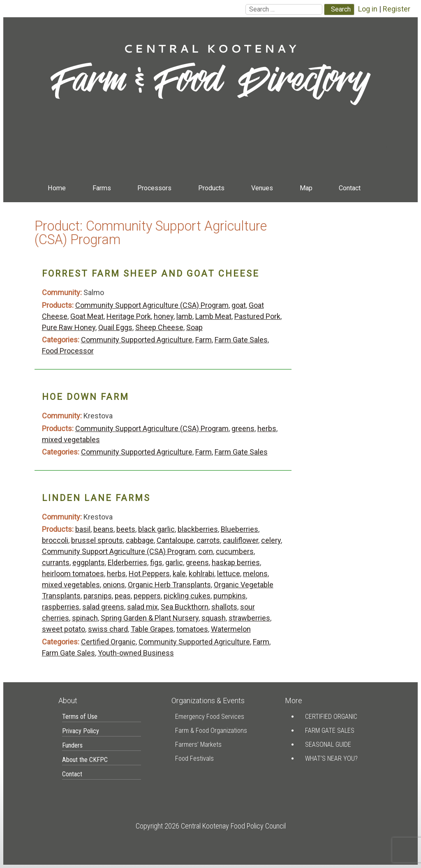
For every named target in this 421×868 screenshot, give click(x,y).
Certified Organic (108, 642)
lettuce (229, 574)
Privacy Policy (81, 731)
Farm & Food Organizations (211, 731)
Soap (194, 327)
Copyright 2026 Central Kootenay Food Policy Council (211, 826)
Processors (154, 188)
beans (103, 529)
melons (255, 574)
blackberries (198, 529)
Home (57, 188)
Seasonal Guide (328, 744)
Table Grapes (152, 629)
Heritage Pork (129, 316)
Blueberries (239, 529)
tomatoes (192, 629)
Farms (102, 188)
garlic (174, 562)
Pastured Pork (257, 316)
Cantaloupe (175, 540)
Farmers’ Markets (198, 744)
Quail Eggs (115, 327)
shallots (224, 607)
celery (271, 540)
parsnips (98, 596)
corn (206, 551)
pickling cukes (187, 596)
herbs (267, 428)
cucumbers (235, 551)
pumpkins (230, 596)
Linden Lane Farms (96, 498)
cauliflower (241, 540)
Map (306, 188)
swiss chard (108, 629)
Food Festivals (194, 758)
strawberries (249, 618)
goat (239, 305)
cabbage (140, 540)
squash (214, 618)
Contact (350, 188)
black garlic (156, 529)
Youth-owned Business (136, 653)
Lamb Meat (213, 316)
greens (243, 428)
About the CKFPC (85, 760)
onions (114, 585)
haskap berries (236, 562)
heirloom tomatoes (73, 574)
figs (156, 562)
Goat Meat (87, 316)
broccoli (55, 540)
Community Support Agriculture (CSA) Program (152, 305)
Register (397, 9)
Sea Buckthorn (185, 607)
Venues (262, 188)
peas (123, 596)
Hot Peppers (149, 574)
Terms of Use (80, 717)
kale (179, 574)
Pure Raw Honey (69, 327)
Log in (368, 9)
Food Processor (68, 351)
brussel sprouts (97, 540)
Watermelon (231, 629)
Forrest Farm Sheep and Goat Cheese (151, 274)
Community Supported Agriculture (137, 340)
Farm (204, 340)
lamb (184, 316)
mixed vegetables (71, 440)
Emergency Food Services (210, 717)
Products (211, 188)
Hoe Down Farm (86, 397)
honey (164, 316)
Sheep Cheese (159, 327)
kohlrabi (201, 574)
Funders (72, 745)
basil (83, 529)
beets (126, 529)
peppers (147, 596)
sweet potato (64, 629)
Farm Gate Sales (241, 340)
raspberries (61, 607)
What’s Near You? (331, 758)
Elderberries (127, 562)
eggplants (89, 562)
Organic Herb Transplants (169, 585)
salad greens (103, 607)
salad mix (142, 607)
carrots (208, 540)
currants (56, 562)
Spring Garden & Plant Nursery (150, 618)
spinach (85, 618)
